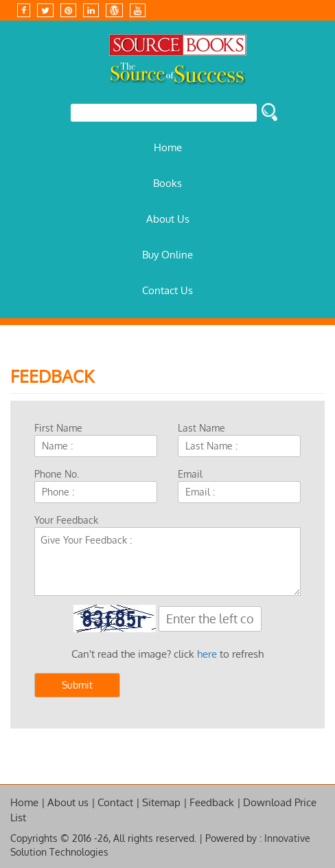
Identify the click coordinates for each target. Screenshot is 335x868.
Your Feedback (66, 520)
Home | (28, 802)
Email (190, 474)
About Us (168, 219)
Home (168, 147)
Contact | (119, 802)
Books (167, 183)
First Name (58, 428)
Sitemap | (165, 802)
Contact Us (167, 290)
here (207, 654)
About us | (71, 802)
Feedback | (215, 802)
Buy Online (167, 255)
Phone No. (57, 474)
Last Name (201, 428)
